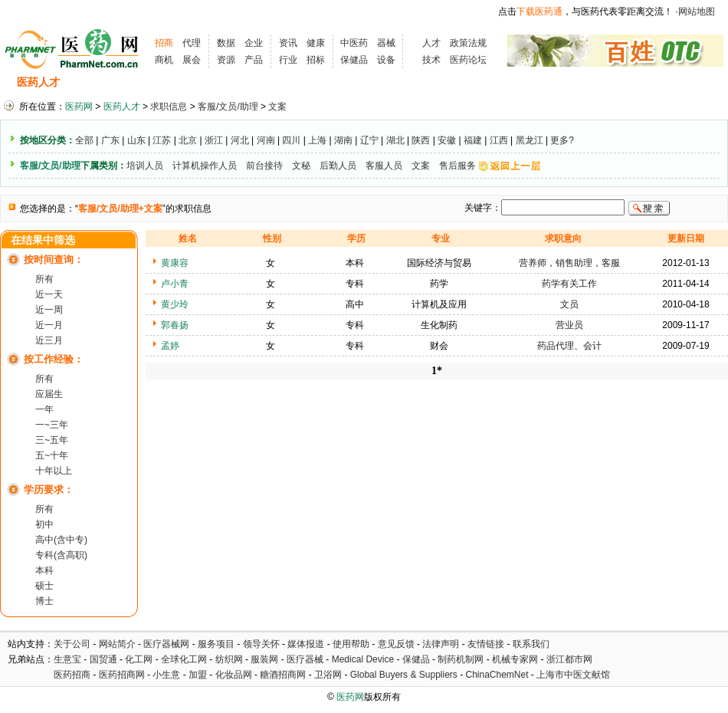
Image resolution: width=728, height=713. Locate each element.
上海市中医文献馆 (573, 675)
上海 (317, 140)
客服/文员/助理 (228, 107)
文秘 (301, 166)
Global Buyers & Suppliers (404, 675)
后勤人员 (338, 166)
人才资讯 (330, 82)
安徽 (447, 140)
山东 (136, 140)
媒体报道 (306, 644)
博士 (44, 601)
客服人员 (384, 166)
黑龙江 (530, 140)
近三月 (49, 340)
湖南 (343, 140)
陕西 (421, 140)
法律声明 (441, 644)
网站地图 (697, 11)
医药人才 (38, 82)
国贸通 (103, 659)
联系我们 (531, 644)
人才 (431, 43)
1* (437, 371)
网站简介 (117, 644)
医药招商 (72, 675)
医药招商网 (122, 675)
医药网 (79, 107)
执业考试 (268, 82)
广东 (110, 140)
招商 (164, 43)
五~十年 (52, 455)
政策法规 (468, 43)
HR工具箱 (453, 82)
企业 (254, 43)
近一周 (49, 310)
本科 (44, 570)
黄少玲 (175, 304)
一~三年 (52, 425)
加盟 (199, 675)
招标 (316, 60)
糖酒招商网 (283, 675)
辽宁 (369, 140)
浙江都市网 (569, 659)
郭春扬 (175, 325)
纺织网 (229, 659)
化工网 (139, 659)
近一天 (49, 294)
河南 (266, 140)
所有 (44, 279)
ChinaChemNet (497, 675)
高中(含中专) (61, 540)
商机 (164, 60)
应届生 (49, 394)
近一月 (49, 325)
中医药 (354, 43)
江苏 (162, 140)
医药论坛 (468, 60)
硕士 (44, 586)
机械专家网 (515, 659)
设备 (386, 60)
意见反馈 (396, 644)
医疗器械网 (166, 644)
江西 (499, 140)
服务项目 (216, 644)
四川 (291, 140)
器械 (386, 43)
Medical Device (363, 659)
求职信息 (157, 82)
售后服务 (457, 166)
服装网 (264, 659)
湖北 (395, 140)
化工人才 (516, 82)
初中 (44, 524)
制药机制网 (461, 659)
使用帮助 (351, 644)
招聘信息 (97, 82)
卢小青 (175, 284)
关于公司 (72, 644)
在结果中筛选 (43, 240)
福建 (473, 140)
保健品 (354, 60)
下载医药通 (539, 11)
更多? (562, 140)
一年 (44, 409)
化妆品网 (234, 675)
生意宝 (67, 659)
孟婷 (170, 346)
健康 (316, 43)
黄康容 (175, 263)
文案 (277, 107)
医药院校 (390, 82)
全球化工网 (184, 659)
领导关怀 (261, 644)
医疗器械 (305, 659)
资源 (226, 60)
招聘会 (213, 82)
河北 (240, 140)
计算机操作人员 (205, 166)
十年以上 (54, 471)
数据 (226, 43)
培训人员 (145, 166)
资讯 (288, 43)
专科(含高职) (61, 555)
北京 (188, 140)
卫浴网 (329, 675)
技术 (431, 60)
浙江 (214, 140)
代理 (192, 43)
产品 (254, 60)
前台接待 (264, 166)
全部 (84, 140)
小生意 (166, 675)
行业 (288, 60)
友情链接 (486, 644)
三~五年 (52, 440)
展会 (192, 60)
